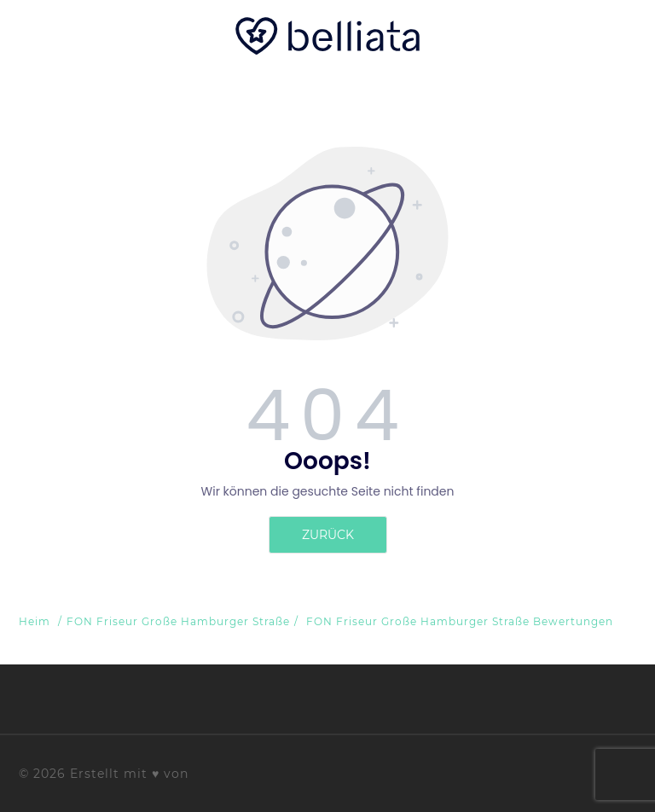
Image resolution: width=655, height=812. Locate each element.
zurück (328, 535)
